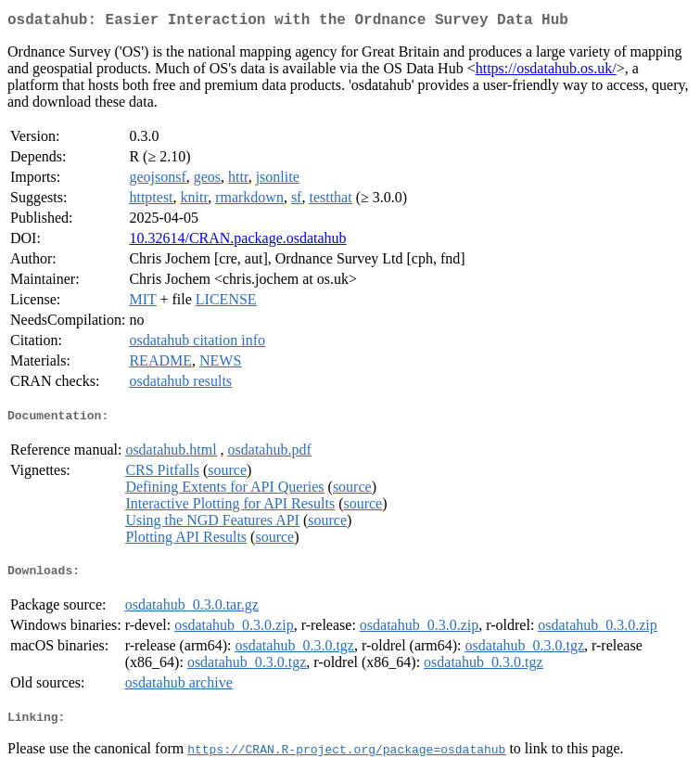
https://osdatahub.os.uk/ (546, 72)
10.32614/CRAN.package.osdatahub (237, 242)
